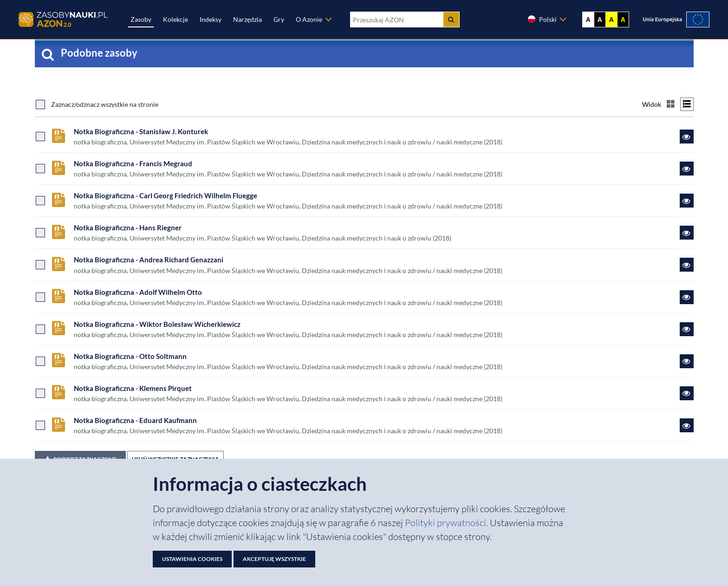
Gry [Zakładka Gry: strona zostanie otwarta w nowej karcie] (279, 19)
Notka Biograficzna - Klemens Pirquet (133, 388)
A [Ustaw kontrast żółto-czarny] (611, 20)
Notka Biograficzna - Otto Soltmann (130, 356)
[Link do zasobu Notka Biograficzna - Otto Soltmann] (687, 361)
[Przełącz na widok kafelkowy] (671, 104)
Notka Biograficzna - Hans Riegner (128, 228)
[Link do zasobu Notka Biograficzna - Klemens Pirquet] (687, 393)
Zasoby (141, 19)
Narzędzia (247, 19)
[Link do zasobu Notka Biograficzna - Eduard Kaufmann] (687, 425)
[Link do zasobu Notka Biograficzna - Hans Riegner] (687, 233)
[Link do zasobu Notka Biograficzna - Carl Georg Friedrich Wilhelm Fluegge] (687, 201)
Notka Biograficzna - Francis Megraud (133, 163)
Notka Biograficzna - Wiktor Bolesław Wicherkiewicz (157, 324)
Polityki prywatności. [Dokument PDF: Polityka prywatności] (447, 523)
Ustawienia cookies (192, 559)
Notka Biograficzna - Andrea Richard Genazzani (149, 260)
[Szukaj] (451, 20)
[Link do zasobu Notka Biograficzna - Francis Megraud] (687, 169)
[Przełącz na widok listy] (687, 104)
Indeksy (211, 19)
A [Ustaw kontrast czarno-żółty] (623, 20)
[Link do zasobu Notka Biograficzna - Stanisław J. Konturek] (687, 137)
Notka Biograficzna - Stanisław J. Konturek (141, 131)
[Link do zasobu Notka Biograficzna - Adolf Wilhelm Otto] (687, 297)
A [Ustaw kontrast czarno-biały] (600, 20)
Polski (542, 19)
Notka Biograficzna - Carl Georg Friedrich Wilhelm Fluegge (166, 195)
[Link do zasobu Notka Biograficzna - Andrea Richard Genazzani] (687, 265)
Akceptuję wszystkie (274, 559)
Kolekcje (175, 19)
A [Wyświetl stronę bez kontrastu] (588, 20)
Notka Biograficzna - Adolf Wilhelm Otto (138, 292)
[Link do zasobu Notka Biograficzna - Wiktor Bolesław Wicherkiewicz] (687, 329)
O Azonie (309, 19)
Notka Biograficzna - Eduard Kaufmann (135, 420)
